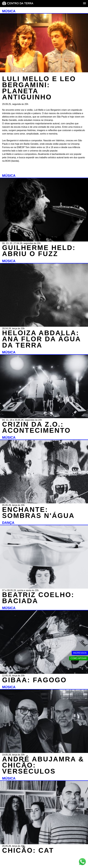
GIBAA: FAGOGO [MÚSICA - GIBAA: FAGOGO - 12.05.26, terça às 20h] (34, 680)
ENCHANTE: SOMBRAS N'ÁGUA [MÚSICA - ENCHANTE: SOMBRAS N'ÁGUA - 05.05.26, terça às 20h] (38, 513)
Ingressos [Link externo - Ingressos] (80, 653)
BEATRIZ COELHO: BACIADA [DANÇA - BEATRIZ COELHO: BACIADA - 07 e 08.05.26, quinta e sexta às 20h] (38, 598)
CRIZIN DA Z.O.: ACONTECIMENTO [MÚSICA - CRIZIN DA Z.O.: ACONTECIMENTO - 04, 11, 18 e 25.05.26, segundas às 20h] (36, 427)
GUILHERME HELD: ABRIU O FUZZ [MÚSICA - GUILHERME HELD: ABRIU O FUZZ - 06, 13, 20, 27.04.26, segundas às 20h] (39, 251)
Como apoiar (79, 658)
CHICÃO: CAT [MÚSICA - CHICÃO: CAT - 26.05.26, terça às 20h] (28, 850)
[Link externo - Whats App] (82, 862)
